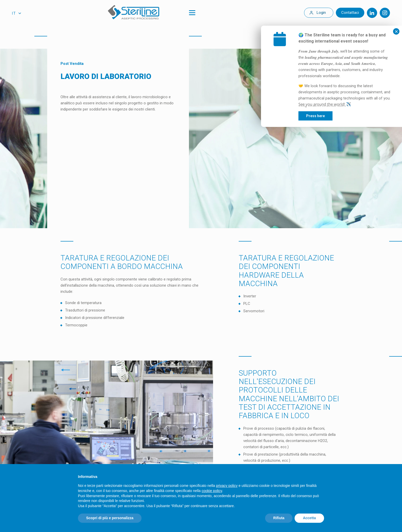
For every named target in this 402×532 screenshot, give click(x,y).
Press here (346, 116)
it (14, 13)
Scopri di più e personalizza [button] (110, 518)
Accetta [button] (309, 518)
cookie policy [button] (212, 491)
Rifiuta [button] (279, 518)
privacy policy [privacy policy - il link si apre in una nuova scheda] (227, 486)
